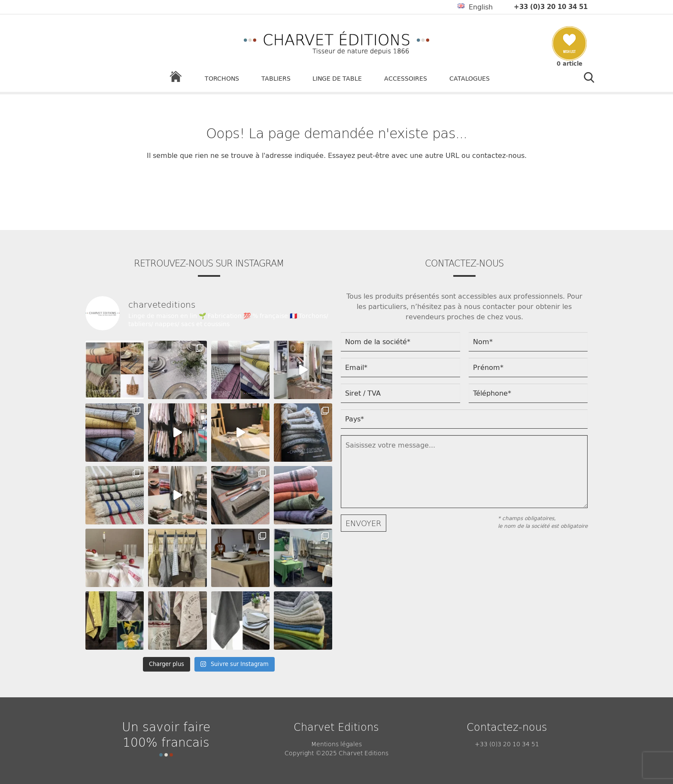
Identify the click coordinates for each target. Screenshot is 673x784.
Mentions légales (336, 744)
